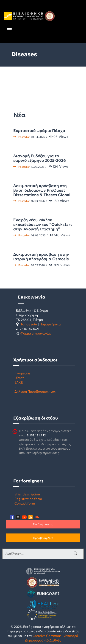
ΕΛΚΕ (19, 382)
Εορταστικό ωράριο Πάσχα (39, 131)
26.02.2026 (38, 265)
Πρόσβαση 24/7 (43, 538)
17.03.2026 (38, 167)
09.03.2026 (38, 235)
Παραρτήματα (50, 324)
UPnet (19, 378)
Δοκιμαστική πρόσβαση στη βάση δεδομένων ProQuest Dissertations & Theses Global (42, 190)
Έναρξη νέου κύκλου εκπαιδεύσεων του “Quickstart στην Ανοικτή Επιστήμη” (43, 224)
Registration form (28, 499)
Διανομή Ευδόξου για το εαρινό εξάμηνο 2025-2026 (40, 158)
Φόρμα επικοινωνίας (36, 333)
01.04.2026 (38, 137)
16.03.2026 (38, 201)
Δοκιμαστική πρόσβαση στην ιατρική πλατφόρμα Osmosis (41, 257)
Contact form (25, 503)
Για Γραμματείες (43, 524)
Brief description (27, 494)
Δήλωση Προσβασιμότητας (35, 391)
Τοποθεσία (29, 324)
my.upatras (22, 373)
